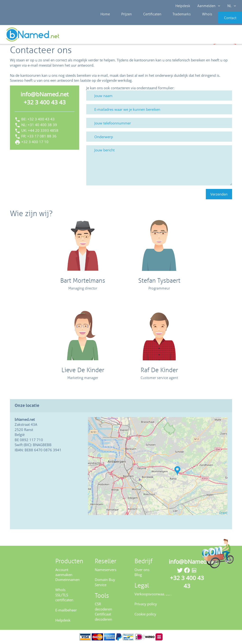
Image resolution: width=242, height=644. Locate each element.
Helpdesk (183, 6)
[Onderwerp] (159, 137)
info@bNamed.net (45, 94)
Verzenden (219, 194)
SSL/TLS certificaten (64, 597)
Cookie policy (145, 614)
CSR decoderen (103, 606)
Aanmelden (209, 6)
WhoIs (60, 590)
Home (101, 21)
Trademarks (168, 21)
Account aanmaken (64, 572)
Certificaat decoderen (103, 616)
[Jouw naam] (159, 96)
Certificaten (141, 21)
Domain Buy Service (105, 582)
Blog (138, 575)
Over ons (142, 570)
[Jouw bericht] (159, 165)
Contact (222, 21)
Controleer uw (225, 36)
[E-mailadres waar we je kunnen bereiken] (159, 109)
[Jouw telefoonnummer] (159, 123)
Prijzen (119, 21)
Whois (190, 21)
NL (232, 6)
